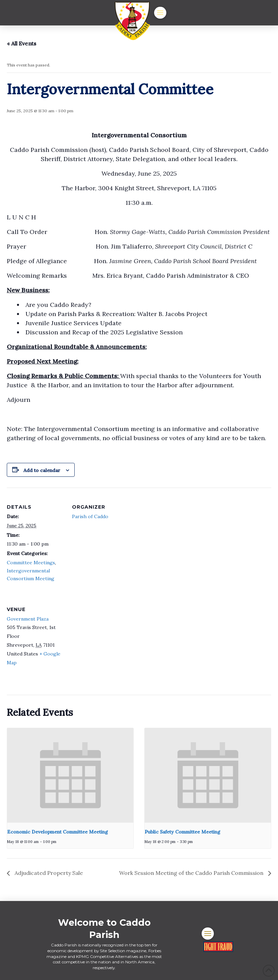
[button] (160, 13)
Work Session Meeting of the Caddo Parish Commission (192, 873)
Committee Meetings (31, 563)
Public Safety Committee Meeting (182, 832)
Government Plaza (28, 619)
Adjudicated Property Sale (48, 873)
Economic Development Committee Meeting (58, 832)
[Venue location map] (108, 636)
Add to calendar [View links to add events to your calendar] (42, 470)
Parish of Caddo (90, 516)
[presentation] (70, 775)
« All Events (22, 43)
